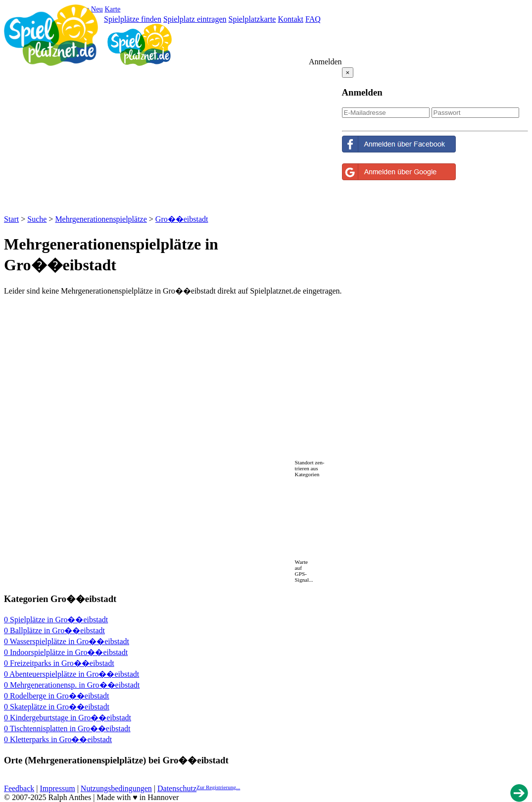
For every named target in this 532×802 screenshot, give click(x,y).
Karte (112, 9)
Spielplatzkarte (252, 19)
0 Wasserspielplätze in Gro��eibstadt (67, 641)
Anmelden (325, 62)
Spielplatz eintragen (195, 19)
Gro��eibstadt (182, 219)
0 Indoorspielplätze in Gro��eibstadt (66, 652)
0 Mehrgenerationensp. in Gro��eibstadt (72, 685)
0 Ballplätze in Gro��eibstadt (54, 630)
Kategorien (307, 474)
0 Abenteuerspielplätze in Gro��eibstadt (72, 674)
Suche (37, 219)
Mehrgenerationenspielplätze (101, 219)
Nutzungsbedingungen (116, 788)
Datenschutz (177, 788)
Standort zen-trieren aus (310, 465)
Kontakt (290, 19)
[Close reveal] (348, 73)
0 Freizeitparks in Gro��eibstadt (59, 663)
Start (11, 219)
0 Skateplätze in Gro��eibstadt (57, 707)
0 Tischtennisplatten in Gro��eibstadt (67, 728)
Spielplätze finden (133, 19)
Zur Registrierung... (218, 787)
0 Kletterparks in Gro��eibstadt (58, 739)
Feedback (19, 788)
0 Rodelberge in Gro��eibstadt (57, 696)
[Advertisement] (173, 139)
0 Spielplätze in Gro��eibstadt (56, 620)
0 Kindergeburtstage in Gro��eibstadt (68, 718)
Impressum (58, 788)
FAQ (313, 19)
